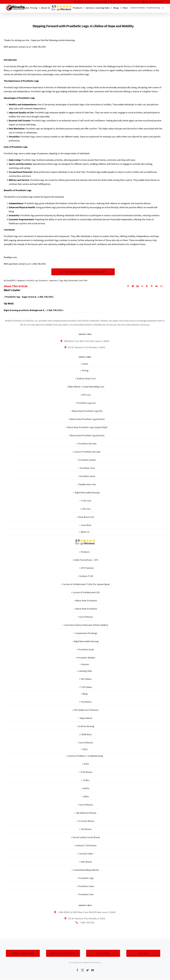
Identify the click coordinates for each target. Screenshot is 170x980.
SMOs (86, 797)
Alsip (66, 280)
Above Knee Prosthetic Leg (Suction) (87, 435)
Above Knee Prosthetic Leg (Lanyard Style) (87, 427)
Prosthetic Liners (86, 886)
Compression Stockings (86, 633)
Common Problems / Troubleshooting (85, 756)
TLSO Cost (86, 501)
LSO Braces (86, 829)
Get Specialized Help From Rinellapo (83, 272)
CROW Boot (86, 734)
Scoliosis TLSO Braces (86, 845)
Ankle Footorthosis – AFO (86, 560)
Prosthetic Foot (87, 468)
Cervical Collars (86, 854)
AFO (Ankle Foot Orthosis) (86, 710)
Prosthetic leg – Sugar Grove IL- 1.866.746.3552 (29, 297)
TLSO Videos (86, 687)
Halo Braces (86, 862)
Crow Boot (86, 525)
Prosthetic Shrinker (86, 658)
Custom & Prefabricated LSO (86, 592)
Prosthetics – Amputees (48, 280)
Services (85, 664)
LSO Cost (86, 509)
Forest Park (83, 280)
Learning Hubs (85, 671)
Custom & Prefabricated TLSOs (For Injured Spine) (86, 584)
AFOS (86, 764)
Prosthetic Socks (87, 476)
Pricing (85, 370)
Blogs (85, 694)
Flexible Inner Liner (87, 484)
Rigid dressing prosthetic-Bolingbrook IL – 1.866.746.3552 (33, 310)
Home (85, 364)
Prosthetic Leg (32, 280)
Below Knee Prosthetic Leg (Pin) (87, 411)
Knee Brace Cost (86, 517)
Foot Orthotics (86, 617)
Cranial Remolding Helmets (86, 870)
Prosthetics (86, 702)
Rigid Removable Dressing (87, 493)
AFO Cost (86, 395)
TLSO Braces (86, 772)
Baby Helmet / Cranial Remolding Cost (86, 387)
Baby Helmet (86, 718)
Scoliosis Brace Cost (86, 378)
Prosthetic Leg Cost (86, 403)
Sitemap (98, 962)
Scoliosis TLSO (86, 576)
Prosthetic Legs (86, 878)
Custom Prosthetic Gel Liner (87, 452)
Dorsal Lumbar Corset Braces (86, 837)
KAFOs (86, 788)
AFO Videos (86, 679)
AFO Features (87, 568)
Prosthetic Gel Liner (87, 444)
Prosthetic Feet (86, 894)
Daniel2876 (10, 280)
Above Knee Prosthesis (86, 609)
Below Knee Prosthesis (86, 601)
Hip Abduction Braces (86, 813)
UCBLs (86, 780)
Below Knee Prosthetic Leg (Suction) (87, 419)
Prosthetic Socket (87, 460)
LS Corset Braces (86, 821)
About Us (85, 532)
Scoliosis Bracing (86, 726)
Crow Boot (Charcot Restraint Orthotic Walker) (86, 625)
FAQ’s (85, 749)
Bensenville (73, 280)
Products (85, 552)
